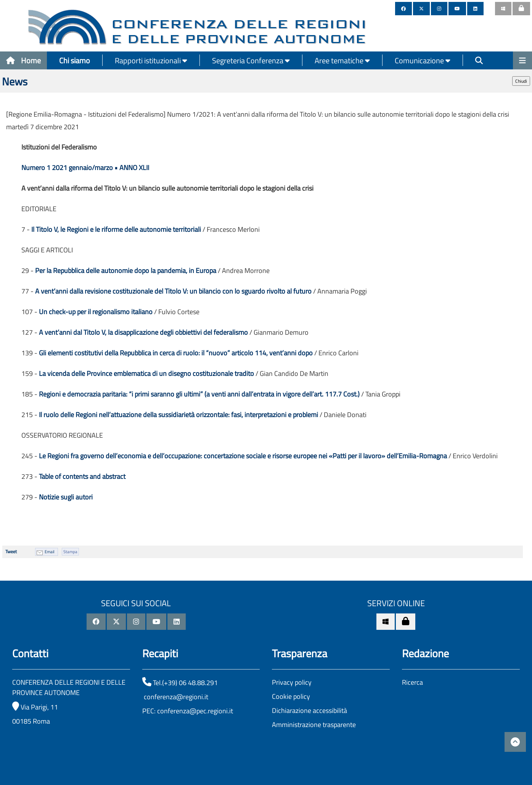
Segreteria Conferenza (251, 60)
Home (23, 60)
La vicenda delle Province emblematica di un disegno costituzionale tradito (146, 373)
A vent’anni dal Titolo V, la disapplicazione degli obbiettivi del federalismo (143, 332)
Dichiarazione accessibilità (309, 710)
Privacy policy (292, 682)
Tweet (11, 551)
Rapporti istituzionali (151, 60)
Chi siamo (75, 60)
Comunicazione (423, 60)
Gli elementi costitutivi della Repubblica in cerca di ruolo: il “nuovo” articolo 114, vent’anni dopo (176, 353)
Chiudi (521, 81)
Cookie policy (291, 696)
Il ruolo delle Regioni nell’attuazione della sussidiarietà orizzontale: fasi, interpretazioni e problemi (178, 415)
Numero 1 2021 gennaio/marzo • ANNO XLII (85, 168)
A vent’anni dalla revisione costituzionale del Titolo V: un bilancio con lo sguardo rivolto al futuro (173, 291)
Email (50, 552)
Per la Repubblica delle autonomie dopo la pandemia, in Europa (126, 270)
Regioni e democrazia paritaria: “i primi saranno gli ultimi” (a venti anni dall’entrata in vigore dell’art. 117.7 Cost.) (199, 394)
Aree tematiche (342, 60)
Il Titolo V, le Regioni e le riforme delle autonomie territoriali (116, 229)
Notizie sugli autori (66, 497)
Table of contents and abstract (82, 476)
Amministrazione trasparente (314, 725)
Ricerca (412, 682)
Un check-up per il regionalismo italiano (96, 312)
